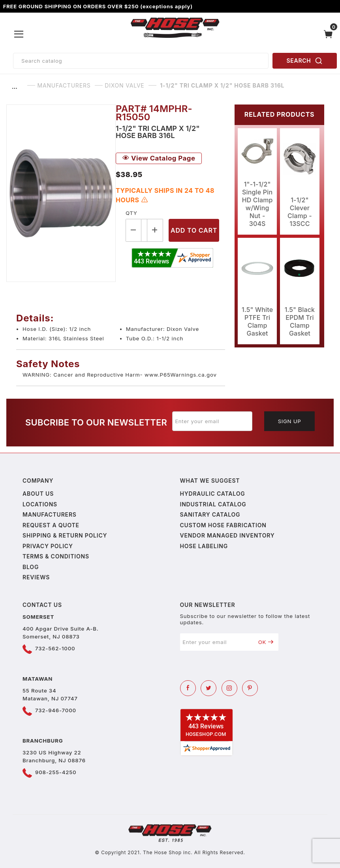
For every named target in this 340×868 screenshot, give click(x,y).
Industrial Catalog (213, 504)
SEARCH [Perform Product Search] (305, 61)
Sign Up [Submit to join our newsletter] (290, 421)
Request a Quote (51, 525)
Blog (31, 567)
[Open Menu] (19, 34)
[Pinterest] (250, 688)
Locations (40, 504)
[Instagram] (229, 688)
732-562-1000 (55, 648)
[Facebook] (188, 688)
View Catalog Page (159, 158)
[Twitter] (209, 688)
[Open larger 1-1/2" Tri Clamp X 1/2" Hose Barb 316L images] (61, 193)
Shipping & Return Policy (65, 535)
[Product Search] (141, 61)
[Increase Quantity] (155, 230)
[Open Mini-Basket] (330, 34)
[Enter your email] (212, 421)
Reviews (36, 577)
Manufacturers (50, 514)
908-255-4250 (56, 772)
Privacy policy (48, 546)
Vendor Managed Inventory (227, 535)
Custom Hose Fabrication (223, 525)
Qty (131, 213)
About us (38, 494)
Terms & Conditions (56, 556)
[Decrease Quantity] (133, 230)
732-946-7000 (56, 710)
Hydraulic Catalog (213, 494)
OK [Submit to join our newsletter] (266, 642)
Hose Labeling (204, 546)
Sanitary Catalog (210, 514)
